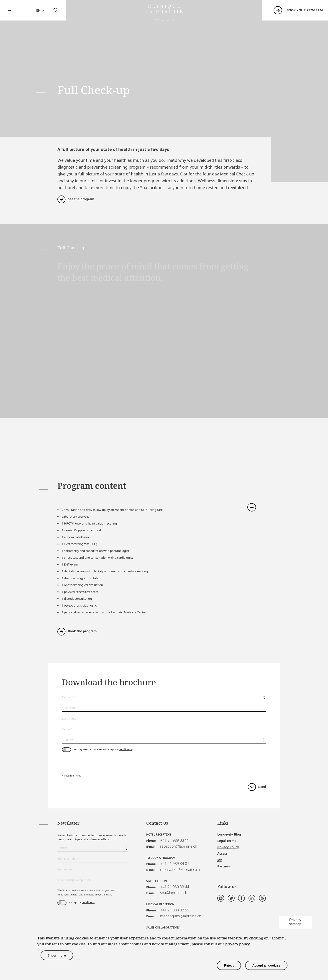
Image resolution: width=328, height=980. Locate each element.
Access (222, 853)
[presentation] (97, 763)
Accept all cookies (266, 965)
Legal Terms (227, 841)
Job (220, 860)
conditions (125, 749)
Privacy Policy (228, 847)
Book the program (82, 631)
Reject (229, 965)
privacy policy (238, 944)
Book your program (305, 10)
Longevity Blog (229, 834)
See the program (81, 199)
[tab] (153, 504)
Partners (224, 866)
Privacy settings (295, 922)
